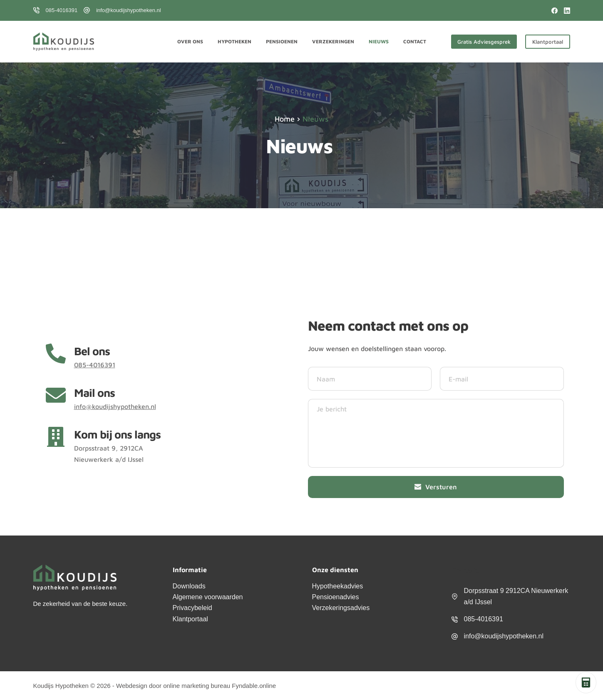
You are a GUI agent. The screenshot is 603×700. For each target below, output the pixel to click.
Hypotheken (234, 41)
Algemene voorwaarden (208, 597)
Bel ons (92, 351)
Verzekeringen (333, 41)
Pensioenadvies (336, 597)
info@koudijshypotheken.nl (129, 10)
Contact (415, 41)
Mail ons (94, 393)
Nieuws (379, 41)
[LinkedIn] (567, 11)
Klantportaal (548, 42)
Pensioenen (282, 41)
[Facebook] (555, 11)
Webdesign (132, 686)
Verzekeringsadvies (341, 608)
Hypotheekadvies (338, 586)
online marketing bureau (197, 686)
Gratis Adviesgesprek (484, 42)
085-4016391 (62, 10)
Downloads (189, 586)
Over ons (190, 41)
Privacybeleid (192, 608)
